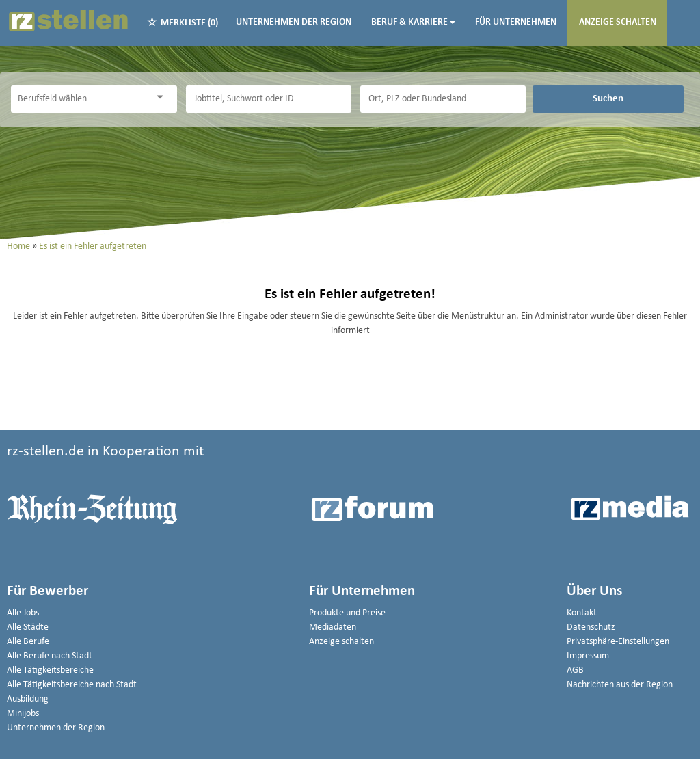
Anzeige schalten (618, 22)
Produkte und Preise (347, 613)
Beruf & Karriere (413, 22)
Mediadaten (333, 627)
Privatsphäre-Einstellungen (618, 642)
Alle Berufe (28, 642)
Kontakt (582, 613)
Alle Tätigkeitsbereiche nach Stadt (72, 685)
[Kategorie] (80, 99)
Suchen (608, 98)
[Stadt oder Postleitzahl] (443, 99)
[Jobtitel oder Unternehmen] (269, 99)
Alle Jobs (23, 613)
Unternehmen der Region (294, 22)
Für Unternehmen (516, 22)
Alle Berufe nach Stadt (50, 656)
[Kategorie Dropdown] (163, 97)
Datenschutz (591, 627)
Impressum (588, 656)
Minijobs (23, 714)
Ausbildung (28, 699)
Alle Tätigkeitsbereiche (50, 670)
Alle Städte (28, 627)
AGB (575, 670)
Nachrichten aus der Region (620, 685)
